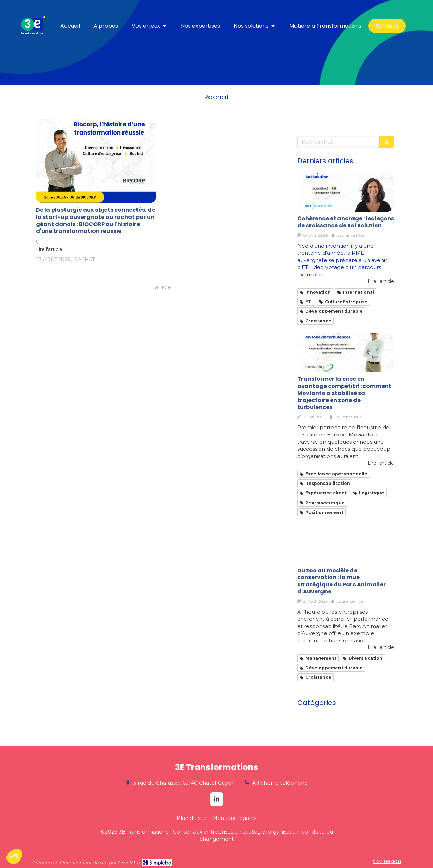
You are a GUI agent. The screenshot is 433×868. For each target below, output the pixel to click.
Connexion (387, 861)
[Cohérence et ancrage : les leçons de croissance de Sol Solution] (346, 193)
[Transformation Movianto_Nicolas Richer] (346, 353)
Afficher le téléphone (280, 783)
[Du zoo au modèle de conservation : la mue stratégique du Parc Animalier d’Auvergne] (346, 544)
